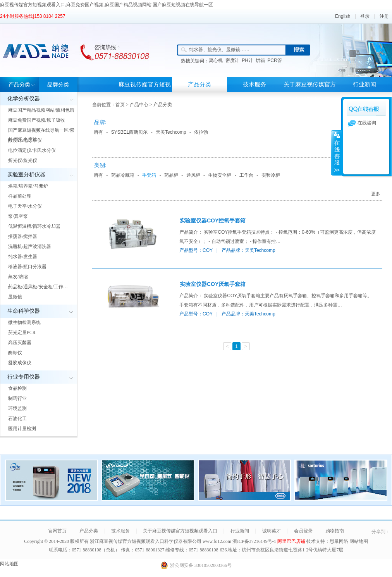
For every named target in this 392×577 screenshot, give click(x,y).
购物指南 (335, 531)
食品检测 (17, 388)
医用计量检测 (22, 429)
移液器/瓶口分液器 (27, 267)
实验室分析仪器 (26, 175)
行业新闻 (364, 84)
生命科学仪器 (24, 311)
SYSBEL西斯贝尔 (130, 132)
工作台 (246, 175)
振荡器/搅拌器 (23, 236)
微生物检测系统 (24, 322)
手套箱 (149, 175)
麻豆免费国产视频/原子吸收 (37, 120)
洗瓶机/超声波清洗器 (30, 246)
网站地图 (359, 541)
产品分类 (19, 85)
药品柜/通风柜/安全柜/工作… (38, 287)
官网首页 (57, 531)
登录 (365, 16)
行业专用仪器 (24, 377)
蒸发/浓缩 (18, 277)
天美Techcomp (171, 132)
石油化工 (17, 419)
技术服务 (254, 84)
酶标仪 (15, 353)
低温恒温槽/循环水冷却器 (34, 226)
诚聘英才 (272, 531)
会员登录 (303, 531)
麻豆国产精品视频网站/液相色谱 (41, 110)
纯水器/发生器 (23, 257)
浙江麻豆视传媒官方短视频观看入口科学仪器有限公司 (146, 541)
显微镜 (15, 297)
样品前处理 (20, 196)
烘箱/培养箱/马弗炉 (28, 186)
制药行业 (17, 398)
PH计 (247, 60)
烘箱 (260, 60)
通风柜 (193, 175)
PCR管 (274, 60)
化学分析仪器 (24, 99)
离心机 (216, 60)
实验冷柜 (271, 175)
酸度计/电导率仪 (25, 140)
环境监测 (17, 408)
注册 (384, 16)
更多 (376, 194)
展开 (336, 153)
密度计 (232, 60)
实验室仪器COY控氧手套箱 (213, 220)
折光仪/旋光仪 (23, 160)
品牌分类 (58, 85)
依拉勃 (201, 132)
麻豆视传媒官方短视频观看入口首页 (145, 92)
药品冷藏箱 (123, 175)
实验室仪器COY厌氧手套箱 (213, 284)
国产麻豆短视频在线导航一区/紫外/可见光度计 (41, 135)
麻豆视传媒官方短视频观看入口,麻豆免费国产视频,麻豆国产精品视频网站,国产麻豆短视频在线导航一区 (107, 5)
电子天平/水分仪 (25, 206)
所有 (98, 132)
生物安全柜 (220, 175)
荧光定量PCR (22, 332)
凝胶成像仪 (20, 363)
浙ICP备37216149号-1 (255, 541)
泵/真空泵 (18, 216)
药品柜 (171, 175)
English (343, 16)
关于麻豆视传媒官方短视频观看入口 (310, 92)
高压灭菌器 (20, 343)
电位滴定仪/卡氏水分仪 (32, 150)
